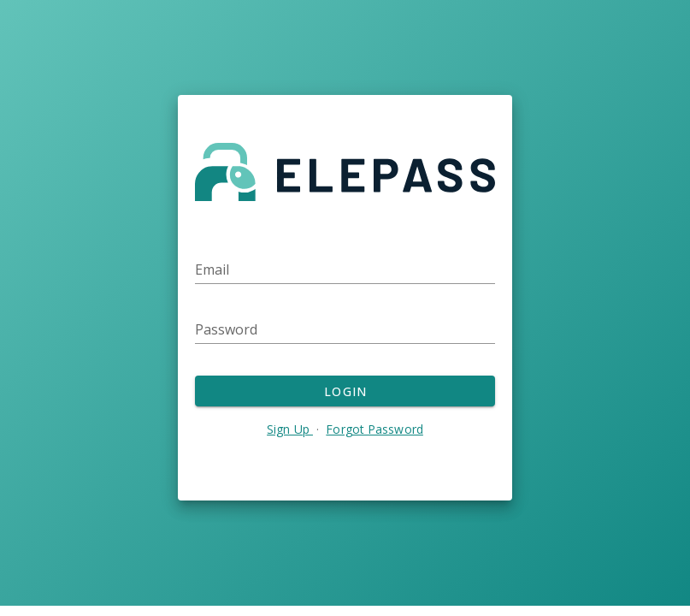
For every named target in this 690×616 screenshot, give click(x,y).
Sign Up (290, 429)
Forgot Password (374, 429)
